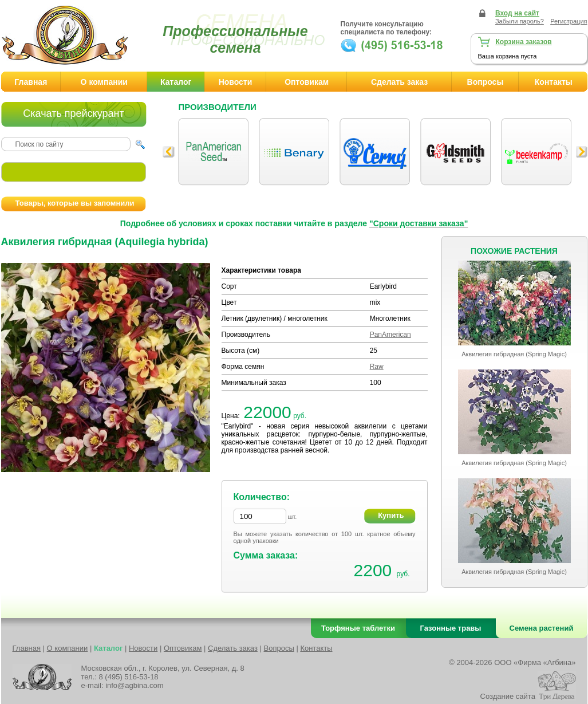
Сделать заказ (399, 82)
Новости (236, 82)
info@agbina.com (134, 685)
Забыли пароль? (520, 21)
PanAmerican (390, 335)
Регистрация (569, 21)
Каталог (176, 82)
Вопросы (486, 82)
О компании (104, 82)
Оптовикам (307, 82)
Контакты (316, 648)
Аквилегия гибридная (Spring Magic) (514, 354)
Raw (377, 367)
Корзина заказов (524, 42)
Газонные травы (451, 628)
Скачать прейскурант (73, 113)
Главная (31, 82)
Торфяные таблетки (358, 628)
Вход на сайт (517, 13)
